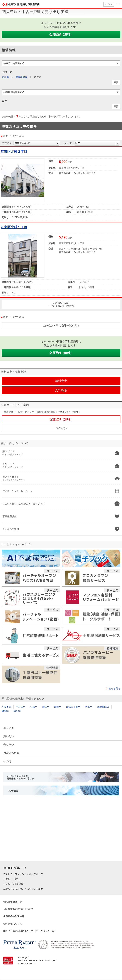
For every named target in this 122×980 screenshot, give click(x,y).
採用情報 (13, 791)
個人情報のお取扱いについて (18, 909)
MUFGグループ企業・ (20, 777)
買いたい (9, 736)
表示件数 (67, 143)
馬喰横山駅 (103, 707)
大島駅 (89, 707)
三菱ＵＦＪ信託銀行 (14, 884)
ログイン (109, 4)
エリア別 (9, 728)
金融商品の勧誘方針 (14, 916)
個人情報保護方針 (13, 902)
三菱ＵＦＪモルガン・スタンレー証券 (23, 889)
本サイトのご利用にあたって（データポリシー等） (30, 931)
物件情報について (13, 924)
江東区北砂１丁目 (14, 227)
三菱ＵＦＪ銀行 (12, 879)
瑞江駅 (46, 707)
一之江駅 (21, 707)
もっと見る (115, 688)
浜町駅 (17, 711)
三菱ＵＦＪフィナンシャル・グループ (23, 874)
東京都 (5, 77)
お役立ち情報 (11, 753)
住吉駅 (34, 707)
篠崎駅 (5, 711)
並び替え (7, 143)
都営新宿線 (21, 77)
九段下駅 (6, 707)
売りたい (9, 745)
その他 (7, 761)
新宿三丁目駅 (73, 707)
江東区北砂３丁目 (14, 152)
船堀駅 (58, 707)
